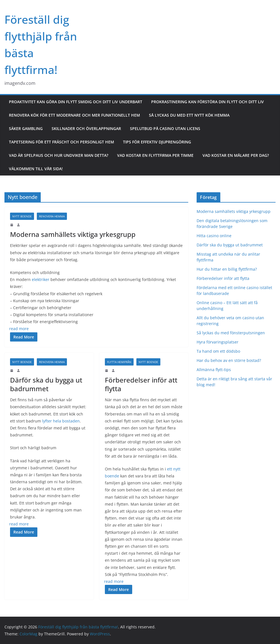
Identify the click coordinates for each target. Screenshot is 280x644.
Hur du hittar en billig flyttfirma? (227, 269)
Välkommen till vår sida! (36, 169)
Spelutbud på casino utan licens (165, 128)
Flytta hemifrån (119, 362)
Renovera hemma (52, 216)
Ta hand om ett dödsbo (218, 351)
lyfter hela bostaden (61, 421)
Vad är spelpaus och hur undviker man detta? (59, 155)
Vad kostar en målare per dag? (236, 155)
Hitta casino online (214, 236)
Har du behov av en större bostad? (229, 360)
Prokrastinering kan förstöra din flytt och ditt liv (207, 102)
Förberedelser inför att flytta (141, 384)
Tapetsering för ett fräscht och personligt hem (61, 142)
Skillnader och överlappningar (86, 128)
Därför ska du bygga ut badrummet (46, 384)
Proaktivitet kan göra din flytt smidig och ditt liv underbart (76, 102)
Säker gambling (26, 128)
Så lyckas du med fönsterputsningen (231, 333)
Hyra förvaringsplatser (218, 342)
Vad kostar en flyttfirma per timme (155, 155)
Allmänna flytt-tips (214, 370)
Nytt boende (22, 216)
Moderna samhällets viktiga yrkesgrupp (73, 234)
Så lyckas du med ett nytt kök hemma (189, 115)
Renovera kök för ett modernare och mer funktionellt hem (74, 115)
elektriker (41, 279)
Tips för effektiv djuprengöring (157, 142)
